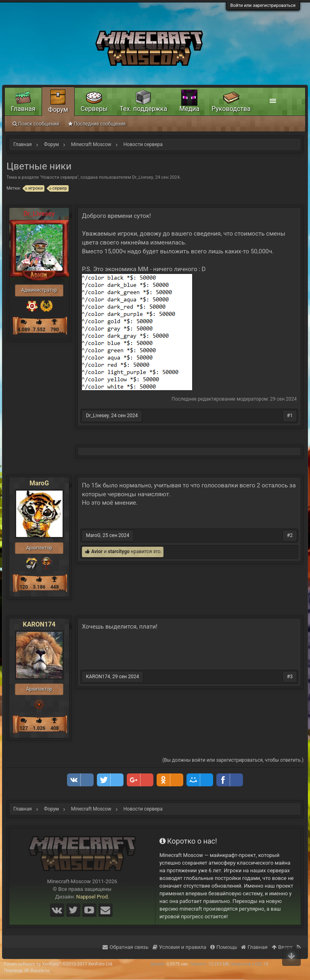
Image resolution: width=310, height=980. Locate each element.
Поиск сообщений (36, 124)
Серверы (94, 109)
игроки (34, 188)
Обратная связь (126, 947)
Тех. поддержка (144, 109)
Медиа (189, 109)
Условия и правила (179, 947)
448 (55, 587)
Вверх (282, 947)
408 (55, 728)
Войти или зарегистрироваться (263, 5)
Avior (97, 552)
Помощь (224, 947)
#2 (290, 535)
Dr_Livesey (142, 177)
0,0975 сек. (178, 964)
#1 (290, 416)
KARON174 (39, 625)
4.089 (24, 330)
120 (24, 587)
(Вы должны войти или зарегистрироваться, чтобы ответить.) (233, 760)
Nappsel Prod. (93, 897)
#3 (290, 677)
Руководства (231, 109)
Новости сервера (59, 177)
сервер (58, 188)
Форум (58, 110)
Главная (23, 109)
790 (55, 330)
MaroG (39, 483)
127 (24, 728)
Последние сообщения (97, 124)
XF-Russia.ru (37, 971)
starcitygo (119, 552)
